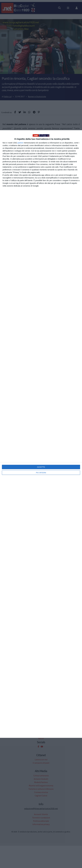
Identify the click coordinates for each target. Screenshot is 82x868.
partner (20, 143)
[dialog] (41, 434)
